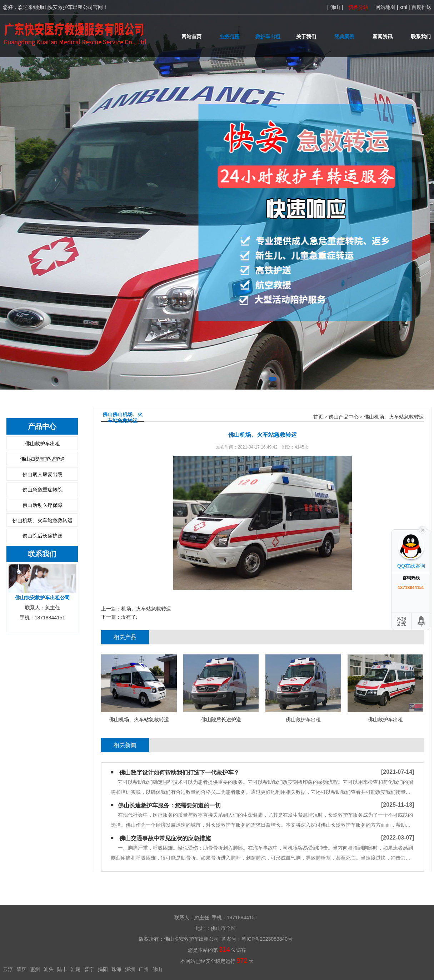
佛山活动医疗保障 (43, 505)
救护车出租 (268, 36)
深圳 (130, 969)
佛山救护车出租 (43, 444)
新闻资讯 (383, 36)
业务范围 (230, 36)
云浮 (8, 969)
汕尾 (76, 969)
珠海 (116, 969)
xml (403, 7)
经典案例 (344, 36)
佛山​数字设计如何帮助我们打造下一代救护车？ (179, 773)
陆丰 (62, 969)
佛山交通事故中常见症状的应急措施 (165, 838)
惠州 (35, 969)
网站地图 (385, 7)
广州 (144, 969)
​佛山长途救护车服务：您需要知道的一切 (169, 805)
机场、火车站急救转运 (146, 609)
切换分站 (358, 7)
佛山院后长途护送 (43, 536)
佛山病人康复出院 (43, 474)
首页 (318, 417)
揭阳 (103, 969)
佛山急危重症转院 (43, 490)
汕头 (49, 969)
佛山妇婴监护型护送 (43, 459)
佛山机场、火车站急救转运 (43, 520)
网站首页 (191, 36)
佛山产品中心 (344, 417)
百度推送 (421, 7)
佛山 (157, 969)
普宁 (89, 969)
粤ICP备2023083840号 (267, 939)
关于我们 (306, 36)
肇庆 (21, 969)
